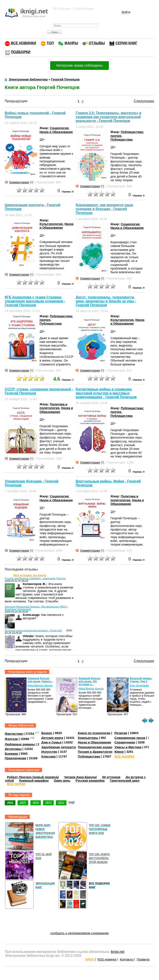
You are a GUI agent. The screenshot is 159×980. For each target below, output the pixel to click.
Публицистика (121, 140)
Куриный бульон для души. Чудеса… (41, 680)
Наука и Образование (56, 132)
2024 (36, 803)
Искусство (49, 752)
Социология (59, 128)
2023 (48, 803)
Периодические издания (97, 747)
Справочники (125, 742)
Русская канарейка (90, 781)
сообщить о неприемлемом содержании (80, 933)
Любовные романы (20, 744)
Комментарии (19, 182)
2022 (61, 803)
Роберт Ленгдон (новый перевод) (33, 777)
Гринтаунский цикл (125, 781)
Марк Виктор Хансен (40, 686)
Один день (62, 781)
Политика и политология (53, 406)
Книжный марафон (34, 781)
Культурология (51, 224)
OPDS (90, 959)
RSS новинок (107, 959)
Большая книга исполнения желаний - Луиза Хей (33, 630)
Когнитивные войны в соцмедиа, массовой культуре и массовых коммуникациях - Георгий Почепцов (106, 393)
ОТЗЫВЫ (97, 43)
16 (41, 139)
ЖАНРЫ (71, 43)
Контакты (127, 959)
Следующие (144, 101)
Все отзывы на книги (30, 575)
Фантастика (14, 734)
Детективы (13, 749)
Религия (121, 733)
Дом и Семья (51, 742)
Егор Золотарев (139, 686)
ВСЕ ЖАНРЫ (124, 756)
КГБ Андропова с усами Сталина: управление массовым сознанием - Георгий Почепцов (35, 301)
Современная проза (130, 738)
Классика (48, 756)
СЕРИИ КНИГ (126, 43)
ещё (72, 802)
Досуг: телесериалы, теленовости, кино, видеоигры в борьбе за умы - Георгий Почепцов (106, 301)
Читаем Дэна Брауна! (80, 777)
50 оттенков (111, 777)
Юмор (119, 752)
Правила (143, 959)
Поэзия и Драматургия (95, 752)
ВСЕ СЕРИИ (16, 784)
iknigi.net (118, 952)
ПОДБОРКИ (21, 52)
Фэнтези (11, 739)
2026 (10, 803)
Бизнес (47, 733)
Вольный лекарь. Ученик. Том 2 (141, 680)
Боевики (11, 754)
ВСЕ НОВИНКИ (23, 43)
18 (41, 331)
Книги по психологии (94, 733)
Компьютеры (88, 738)
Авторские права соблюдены (79, 65)
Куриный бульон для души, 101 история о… (89, 681)
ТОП (50, 43)
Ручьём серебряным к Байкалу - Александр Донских (35, 578)
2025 (23, 803)
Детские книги (52, 738)
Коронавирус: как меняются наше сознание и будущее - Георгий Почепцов (104, 209)
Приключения (16, 758)
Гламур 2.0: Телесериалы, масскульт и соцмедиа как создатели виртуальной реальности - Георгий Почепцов (108, 117)
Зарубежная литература (60, 747)
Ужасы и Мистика (128, 747)
